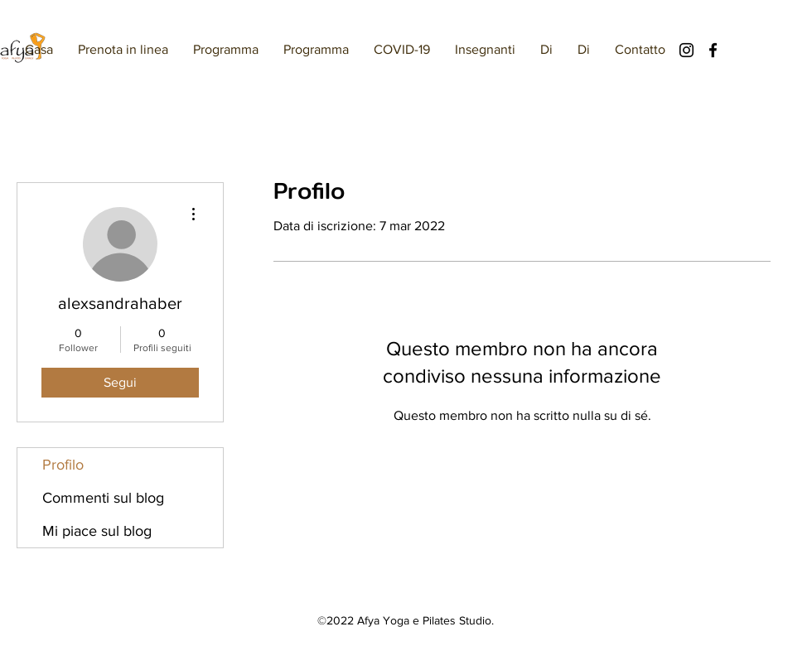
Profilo (63, 465)
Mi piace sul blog (97, 531)
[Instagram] (686, 50)
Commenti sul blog (103, 498)
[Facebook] (713, 50)
